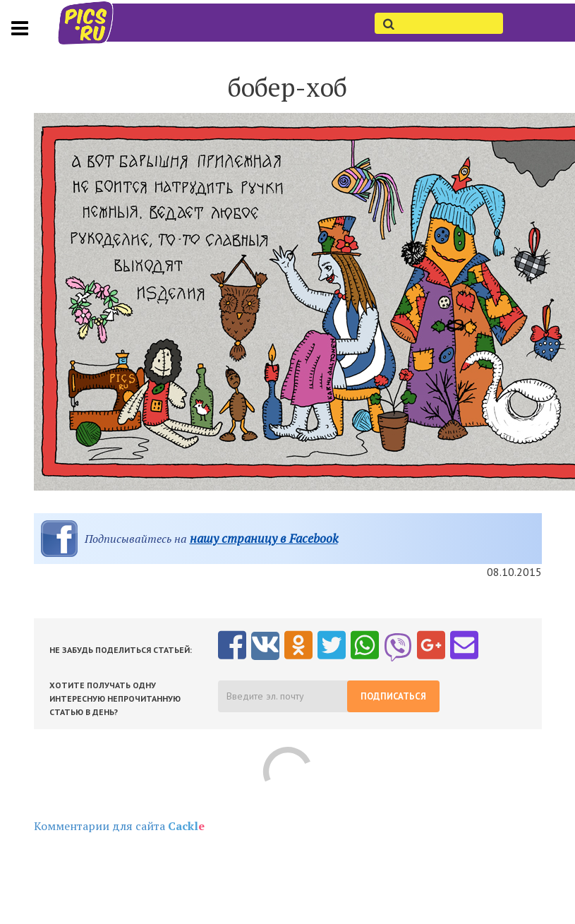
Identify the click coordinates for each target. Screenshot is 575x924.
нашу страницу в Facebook (264, 538)
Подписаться (393, 696)
